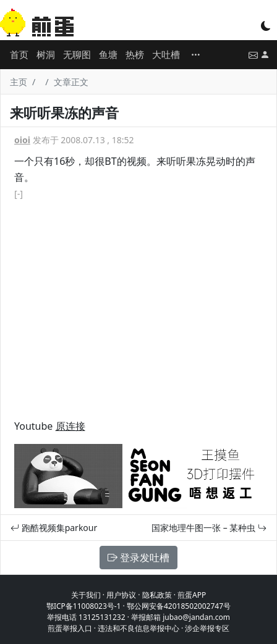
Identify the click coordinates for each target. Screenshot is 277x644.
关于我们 (86, 595)
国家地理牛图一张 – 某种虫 (209, 528)
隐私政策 (157, 595)
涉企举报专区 (207, 628)
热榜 (135, 54)
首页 (19, 54)
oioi (22, 140)
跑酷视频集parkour (54, 528)
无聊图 (77, 54)
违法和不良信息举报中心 (138, 628)
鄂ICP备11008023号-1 (84, 606)
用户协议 (121, 595)
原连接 (70, 426)
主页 (19, 82)
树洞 (46, 54)
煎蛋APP (192, 595)
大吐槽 (166, 54)
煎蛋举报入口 (70, 628)
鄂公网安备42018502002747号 (179, 606)
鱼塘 (108, 54)
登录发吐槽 (138, 558)
